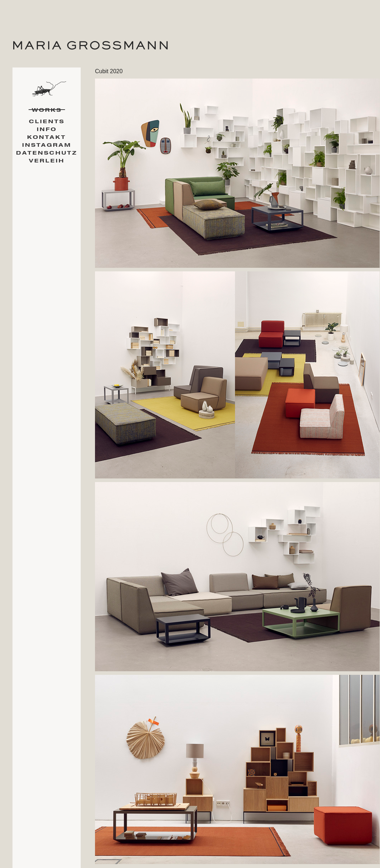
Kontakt (47, 137)
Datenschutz (47, 153)
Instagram (47, 145)
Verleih (47, 161)
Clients (47, 122)
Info (47, 129)
